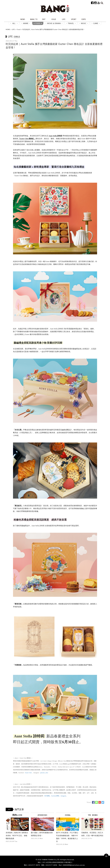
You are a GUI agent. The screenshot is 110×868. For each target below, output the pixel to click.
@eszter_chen (44, 773)
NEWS (23, 19)
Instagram (63, 796)
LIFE (64, 19)
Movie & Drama (54, 23)
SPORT (74, 19)
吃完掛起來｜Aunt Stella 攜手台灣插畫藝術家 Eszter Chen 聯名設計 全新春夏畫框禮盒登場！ (54, 29)
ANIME (26, 23)
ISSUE (54, 19)
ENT (44, 19)
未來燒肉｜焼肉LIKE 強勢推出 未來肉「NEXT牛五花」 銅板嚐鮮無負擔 (17, 836)
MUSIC (84, 23)
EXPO (84, 19)
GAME (96, 23)
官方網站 (47, 796)
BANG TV (34, 19)
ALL (14, 23)
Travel (71, 23)
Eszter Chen (28, 773)
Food (38, 23)
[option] (17, 828)
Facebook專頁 (55, 796)
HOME (8, 29)
